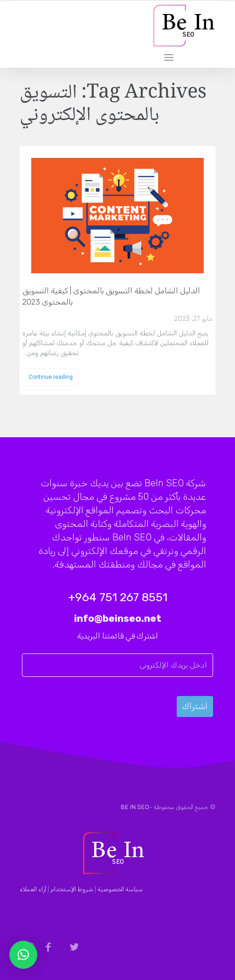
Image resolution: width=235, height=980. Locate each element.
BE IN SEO (135, 807)
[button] (23, 955)
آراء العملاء (33, 889)
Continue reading (51, 377)
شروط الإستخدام (72, 889)
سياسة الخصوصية (120, 889)
